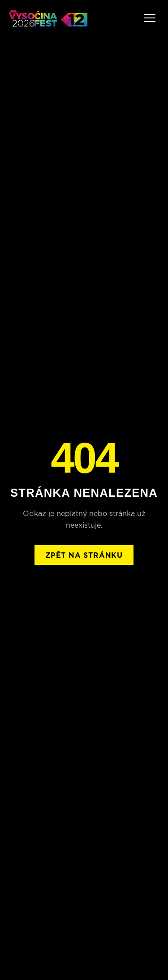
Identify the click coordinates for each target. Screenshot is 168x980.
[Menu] (150, 18)
